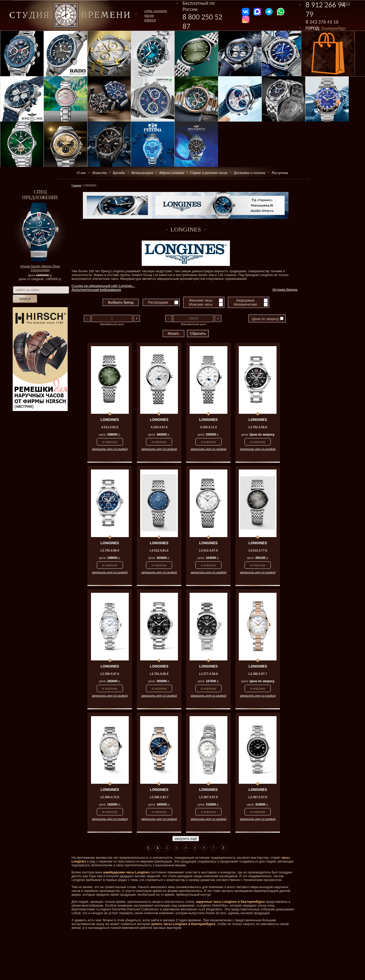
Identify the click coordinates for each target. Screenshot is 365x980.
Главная (76, 185)
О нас (81, 173)
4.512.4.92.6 (110, 427)
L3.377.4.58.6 (208, 674)
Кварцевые (245, 300)
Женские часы (201, 300)
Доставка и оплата (250, 173)
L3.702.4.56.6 (258, 427)
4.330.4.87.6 (159, 427)
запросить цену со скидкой (110, 449)
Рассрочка (280, 173)
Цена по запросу (268, 319)
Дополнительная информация (96, 290)
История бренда (285, 290)
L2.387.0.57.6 (258, 797)
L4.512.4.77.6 (258, 551)
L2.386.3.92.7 (159, 797)
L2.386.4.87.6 (110, 674)
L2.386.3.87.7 (258, 674)
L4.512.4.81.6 (159, 551)
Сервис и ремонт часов (209, 173)
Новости (99, 173)
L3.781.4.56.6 (159, 674)
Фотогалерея (142, 173)
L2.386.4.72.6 (110, 797)
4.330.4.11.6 (208, 427)
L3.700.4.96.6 (110, 551)
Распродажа (158, 302)
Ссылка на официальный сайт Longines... (103, 286)
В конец (223, 848)
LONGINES (110, 420)
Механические (245, 304)
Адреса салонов (172, 173)
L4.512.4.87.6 (208, 551)
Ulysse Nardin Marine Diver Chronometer (40, 268)
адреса (150, 20)
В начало (149, 848)
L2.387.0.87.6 (208, 797)
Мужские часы (201, 304)
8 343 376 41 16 (322, 22)
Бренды (119, 173)
